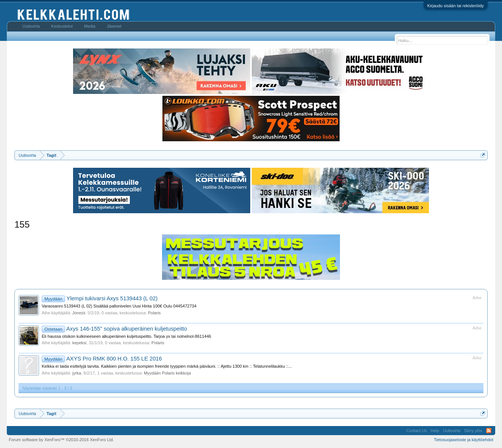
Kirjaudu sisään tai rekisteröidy (456, 6)
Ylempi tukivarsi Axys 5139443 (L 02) (100, 298)
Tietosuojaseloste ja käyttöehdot (464, 440)
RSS (489, 431)
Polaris (154, 313)
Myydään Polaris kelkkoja (167, 373)
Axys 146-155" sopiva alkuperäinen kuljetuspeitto (114, 329)
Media (90, 26)
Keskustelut (62, 26)
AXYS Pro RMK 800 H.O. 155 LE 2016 (102, 359)
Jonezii (79, 313)
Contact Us (416, 431)
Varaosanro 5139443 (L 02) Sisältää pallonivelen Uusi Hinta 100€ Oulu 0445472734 (119, 306)
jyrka (77, 373)
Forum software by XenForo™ (61, 440)
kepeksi (79, 343)
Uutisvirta (31, 26)
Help (435, 431)
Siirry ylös (473, 431)
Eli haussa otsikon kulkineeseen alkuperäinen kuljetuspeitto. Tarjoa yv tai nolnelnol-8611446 (126, 336)
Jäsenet (114, 26)
